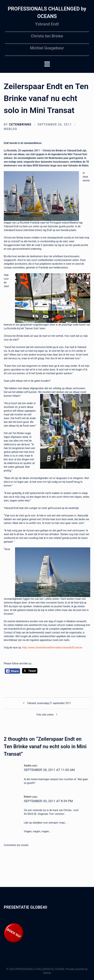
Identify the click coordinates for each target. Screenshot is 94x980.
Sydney (47, 973)
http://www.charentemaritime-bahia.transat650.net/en (52, 648)
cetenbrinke (20, 124)
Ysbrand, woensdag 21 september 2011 (49, 703)
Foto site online (45, 715)
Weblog (10, 129)
